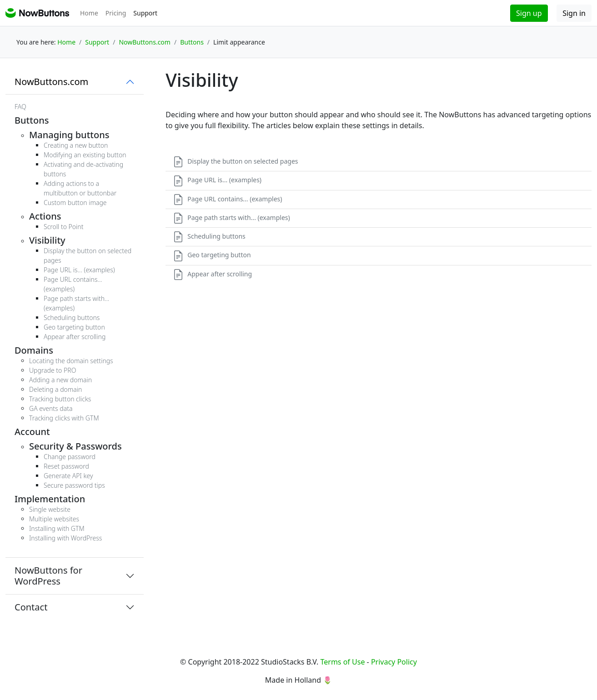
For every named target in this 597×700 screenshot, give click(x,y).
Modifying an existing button (85, 155)
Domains (34, 350)
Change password (70, 457)
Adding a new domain (60, 380)
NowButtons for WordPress (48, 576)
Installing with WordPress (65, 538)
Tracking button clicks (60, 399)
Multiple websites (54, 519)
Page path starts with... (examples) (231, 217)
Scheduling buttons (72, 317)
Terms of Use (342, 662)
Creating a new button (76, 145)
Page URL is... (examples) (79, 270)
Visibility (47, 240)
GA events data (51, 408)
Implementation (50, 499)
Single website (50, 509)
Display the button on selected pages (235, 161)
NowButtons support (37, 13)
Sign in (574, 13)
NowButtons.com (51, 82)
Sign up (529, 13)
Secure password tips (74, 485)
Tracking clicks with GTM (64, 418)
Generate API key (68, 476)
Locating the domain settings (71, 361)
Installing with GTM (57, 528)
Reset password (66, 466)
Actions (45, 216)
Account (32, 432)
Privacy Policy (394, 662)
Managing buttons (69, 135)
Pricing (116, 13)
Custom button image (75, 202)
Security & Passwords (75, 446)
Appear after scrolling (75, 337)
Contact (31, 607)
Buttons (32, 120)
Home (89, 13)
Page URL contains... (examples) (227, 199)
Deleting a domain (55, 389)
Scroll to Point (63, 227)
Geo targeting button (74, 327)
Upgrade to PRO (53, 370)
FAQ (20, 107)
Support (145, 13)
